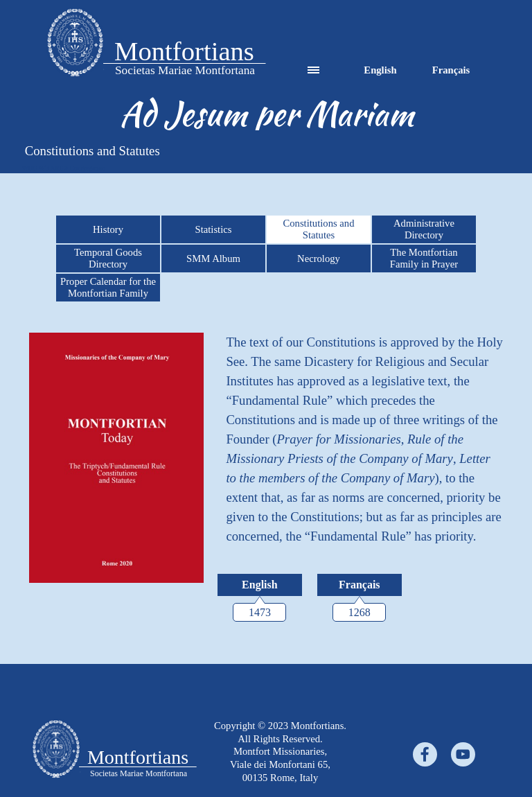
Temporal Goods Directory (108, 258)
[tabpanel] (267, 114)
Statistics (214, 229)
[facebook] (425, 754)
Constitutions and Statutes (318, 229)
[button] (75, 44)
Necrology (319, 259)
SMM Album (213, 259)
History (108, 229)
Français (451, 70)
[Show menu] (313, 70)
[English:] (260, 585)
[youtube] (463, 754)
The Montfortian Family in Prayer (424, 258)
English (380, 70)
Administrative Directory (424, 229)
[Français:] (360, 585)
